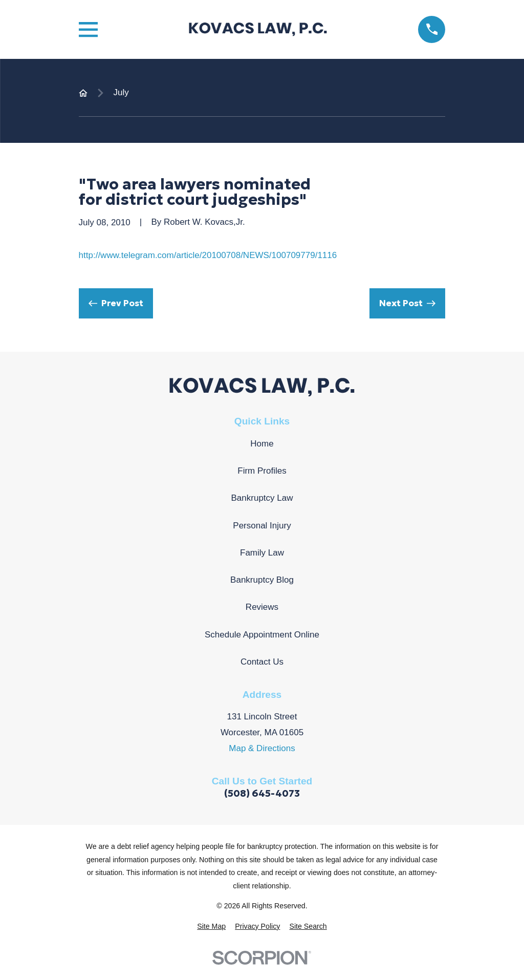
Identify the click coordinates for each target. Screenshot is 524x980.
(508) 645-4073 (262, 793)
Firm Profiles (262, 471)
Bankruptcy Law (262, 498)
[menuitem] (211, 927)
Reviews (262, 607)
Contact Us (262, 662)
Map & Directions (262, 748)
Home (262, 444)
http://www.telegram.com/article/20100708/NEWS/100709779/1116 (208, 255)
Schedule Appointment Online (262, 635)
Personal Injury (262, 526)
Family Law (262, 553)
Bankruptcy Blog (262, 580)
